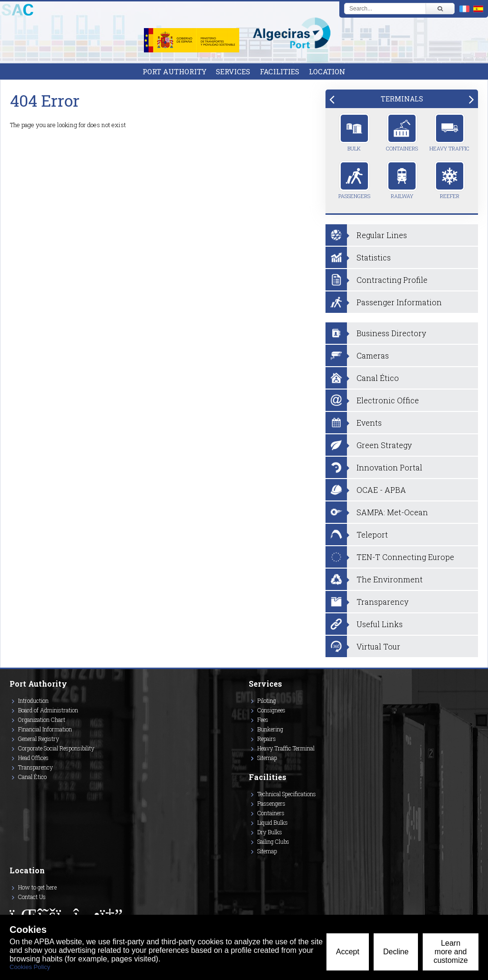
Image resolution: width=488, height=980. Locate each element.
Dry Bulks (270, 832)
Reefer (450, 180)
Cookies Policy (30, 967)
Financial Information (45, 729)
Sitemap (267, 758)
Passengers (354, 180)
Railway (402, 180)
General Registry (39, 739)
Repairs (267, 739)
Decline (396, 952)
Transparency (36, 767)
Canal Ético (32, 777)
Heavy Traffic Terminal (286, 748)
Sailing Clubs (273, 841)
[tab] (402, 99)
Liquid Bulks (273, 822)
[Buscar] (440, 9)
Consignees (271, 710)
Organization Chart (42, 720)
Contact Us (32, 897)
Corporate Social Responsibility (56, 748)
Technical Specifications (287, 794)
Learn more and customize (451, 952)
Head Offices (33, 758)
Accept (348, 952)
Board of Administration (48, 710)
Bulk (354, 132)
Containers (402, 132)
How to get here (37, 887)
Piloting (267, 700)
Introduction (33, 700)
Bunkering (270, 729)
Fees (263, 720)
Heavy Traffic (449, 132)
